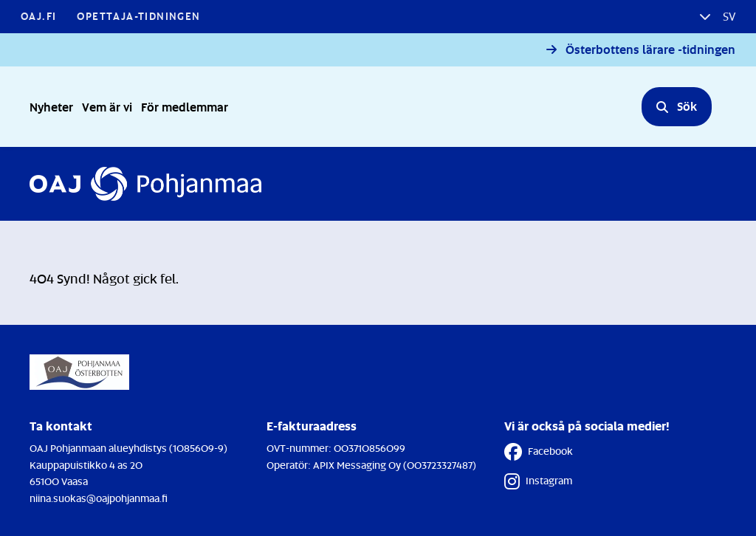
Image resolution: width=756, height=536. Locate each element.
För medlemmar (185, 107)
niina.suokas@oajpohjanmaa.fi (99, 498)
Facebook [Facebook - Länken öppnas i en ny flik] (539, 452)
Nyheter (51, 107)
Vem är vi (107, 107)
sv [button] (728, 16)
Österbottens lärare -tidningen (650, 50)
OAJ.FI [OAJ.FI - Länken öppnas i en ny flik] (38, 16)
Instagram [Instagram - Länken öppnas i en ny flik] (538, 481)
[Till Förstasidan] (145, 184)
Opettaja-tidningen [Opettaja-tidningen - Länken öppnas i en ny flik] (138, 16)
